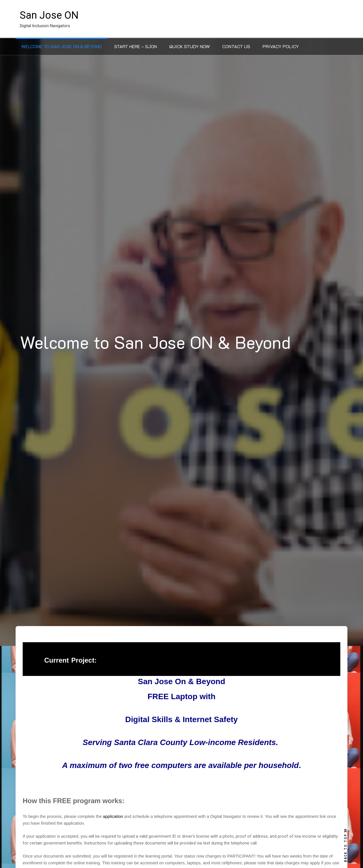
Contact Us (236, 46)
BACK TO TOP (346, 845)
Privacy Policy (281, 46)
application (113, 816)
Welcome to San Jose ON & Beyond (62, 46)
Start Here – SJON (136, 46)
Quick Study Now (190, 46)
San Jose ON (49, 15)
